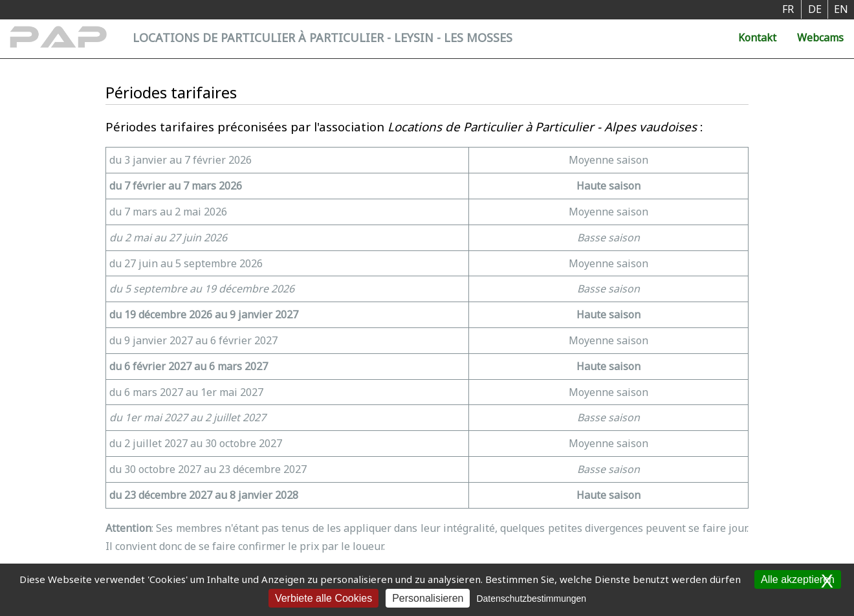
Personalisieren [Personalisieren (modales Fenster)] (428, 598)
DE (815, 9)
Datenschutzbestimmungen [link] (531, 599)
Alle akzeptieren (798, 579)
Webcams (820, 38)
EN (841, 9)
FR (788, 9)
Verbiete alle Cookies (323, 598)
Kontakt (757, 38)
